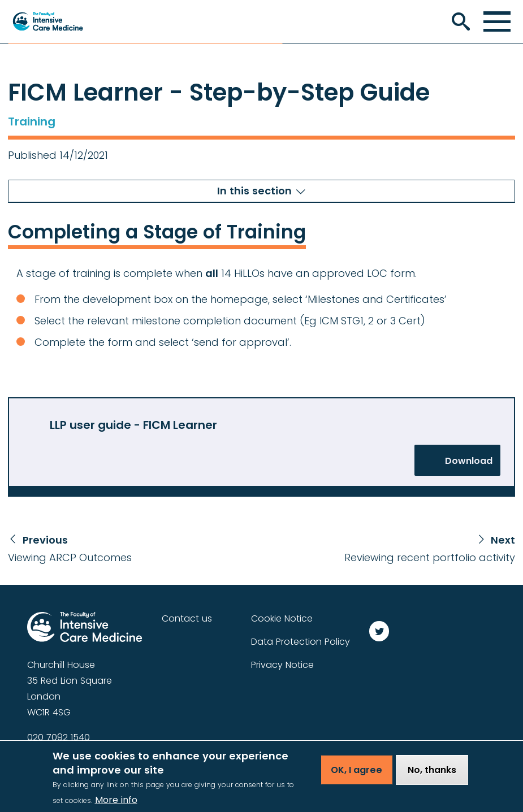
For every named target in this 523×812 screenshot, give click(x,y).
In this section (254, 191)
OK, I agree (356, 777)
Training (32, 121)
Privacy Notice (282, 665)
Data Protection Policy (301, 642)
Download (469, 461)
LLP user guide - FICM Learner (133, 425)
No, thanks (432, 777)
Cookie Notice (282, 618)
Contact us (187, 618)
